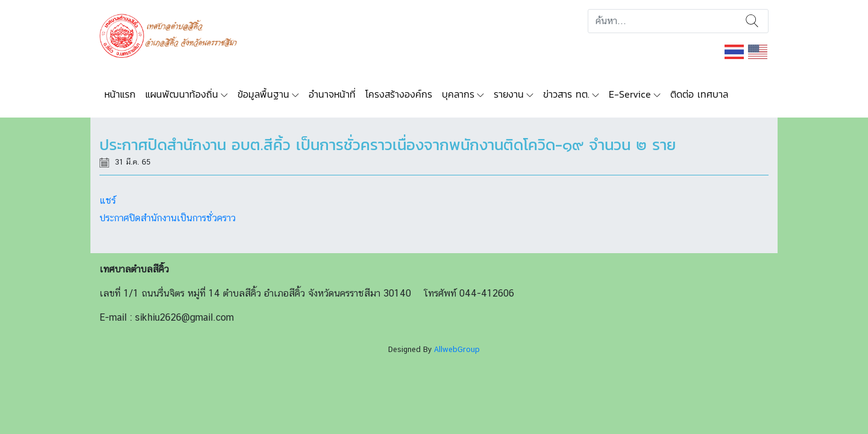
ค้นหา (752, 21)
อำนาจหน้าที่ (332, 94)
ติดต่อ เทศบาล (699, 94)
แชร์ (108, 200)
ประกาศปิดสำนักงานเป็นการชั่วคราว (168, 218)
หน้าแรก (120, 94)
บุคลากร (458, 94)
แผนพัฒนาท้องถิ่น (182, 94)
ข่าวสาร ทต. (566, 94)
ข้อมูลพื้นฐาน (263, 94)
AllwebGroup (457, 349)
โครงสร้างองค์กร (399, 94)
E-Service (630, 94)
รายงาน (509, 94)
